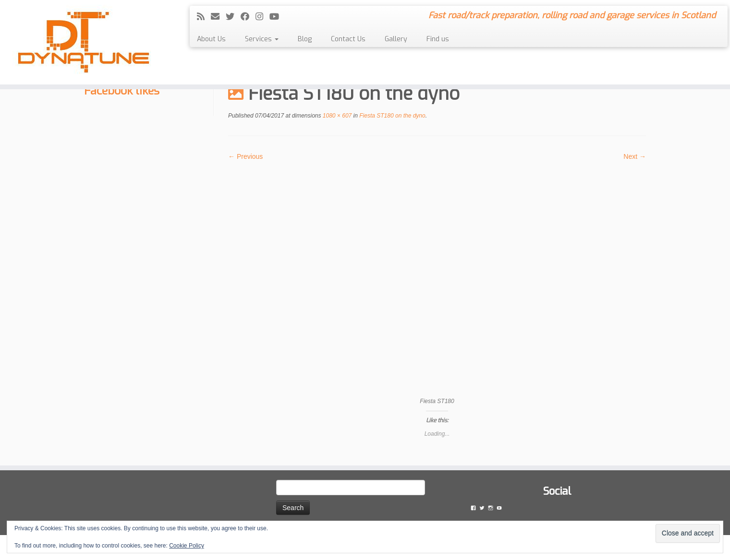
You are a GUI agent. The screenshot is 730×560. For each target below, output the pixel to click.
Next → (635, 156)
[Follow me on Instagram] (262, 17)
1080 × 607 (337, 116)
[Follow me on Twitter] (233, 17)
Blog (305, 39)
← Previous (245, 156)
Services (262, 39)
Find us (438, 39)
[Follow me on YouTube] (277, 17)
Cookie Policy (187, 546)
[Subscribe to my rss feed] (204, 17)
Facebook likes (122, 91)
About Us (211, 39)
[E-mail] (218, 17)
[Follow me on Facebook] (248, 17)
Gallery (396, 39)
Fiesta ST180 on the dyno (392, 116)
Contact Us (348, 39)
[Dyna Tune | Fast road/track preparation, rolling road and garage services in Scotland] (84, 42)
